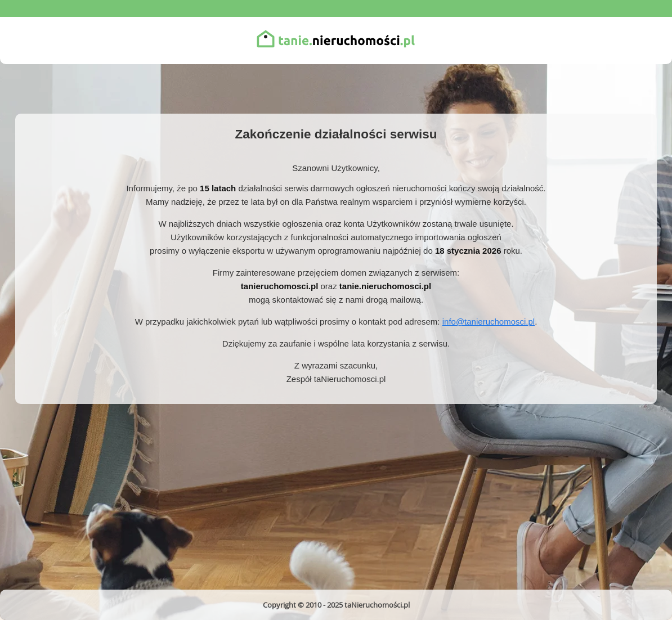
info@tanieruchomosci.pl (489, 322)
